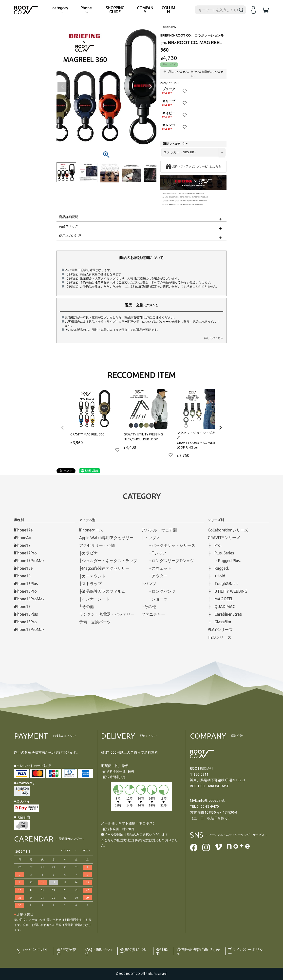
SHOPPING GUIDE (115, 10)
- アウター (154, 576)
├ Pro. (215, 545)
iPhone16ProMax (29, 599)
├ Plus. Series (221, 553)
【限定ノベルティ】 (175, 144)
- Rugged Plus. (224, 561)
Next (151, 87)
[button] (62, 428)
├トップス (151, 538)
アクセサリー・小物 (175, 193)
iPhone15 (22, 607)
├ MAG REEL (220, 599)
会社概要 (162, 951)
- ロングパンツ (158, 591)
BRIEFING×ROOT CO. (185, 197)
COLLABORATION (174, 197)
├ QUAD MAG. (222, 607)
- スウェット (156, 568)
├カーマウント (92, 576)
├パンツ (149, 584)
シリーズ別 (165, 197)
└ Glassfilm (219, 622)
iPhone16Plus (26, 584)
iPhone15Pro (25, 622)
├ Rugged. (218, 568)
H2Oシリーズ (220, 637)
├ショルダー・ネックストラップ (108, 561)
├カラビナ (88, 553)
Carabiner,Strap (185, 201)
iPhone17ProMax (29, 561)
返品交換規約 (66, 951)
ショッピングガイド (32, 951)
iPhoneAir (23, 538)
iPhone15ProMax (29, 629)
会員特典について (134, 951)
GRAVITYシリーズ (174, 201)
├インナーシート (94, 599)
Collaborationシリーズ (228, 530)
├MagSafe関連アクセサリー (104, 568)
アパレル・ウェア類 (159, 530)
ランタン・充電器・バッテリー (107, 614)
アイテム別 (165, 193)
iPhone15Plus (26, 614)
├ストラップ (90, 584)
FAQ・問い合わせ (98, 951)
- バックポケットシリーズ (168, 545)
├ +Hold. (217, 576)
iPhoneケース (91, 530)
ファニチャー (153, 614)
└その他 (86, 607)
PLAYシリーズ (220, 629)
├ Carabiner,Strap (225, 614)
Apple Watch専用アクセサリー (106, 538)
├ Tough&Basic (223, 584)
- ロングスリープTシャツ (168, 561)
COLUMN (168, 10)
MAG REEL (183, 204)
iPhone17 (22, 545)
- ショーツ (154, 599)
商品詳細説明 (69, 217)
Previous (62, 87)
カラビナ (184, 193)
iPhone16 (22, 576)
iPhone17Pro (25, 553)
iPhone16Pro (25, 591)
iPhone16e (23, 568)
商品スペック (69, 226)
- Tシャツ (154, 553)
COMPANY (145, 10)
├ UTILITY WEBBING (227, 591)
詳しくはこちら (214, 338)
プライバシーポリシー (246, 951)
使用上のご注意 (70, 235)
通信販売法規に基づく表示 (198, 951)
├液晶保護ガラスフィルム (102, 591)
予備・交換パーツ (95, 622)
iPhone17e (23, 530)
